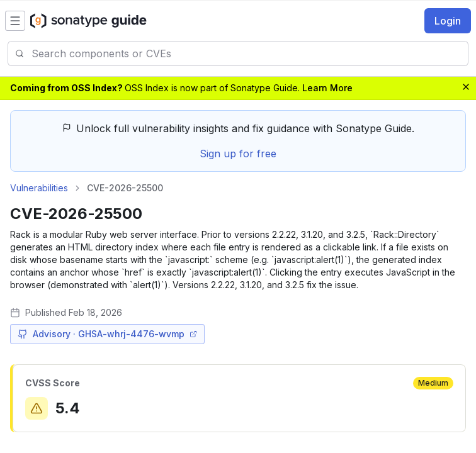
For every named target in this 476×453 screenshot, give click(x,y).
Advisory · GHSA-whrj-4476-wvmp (107, 334)
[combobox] (250, 53)
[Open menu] (15, 21)
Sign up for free (238, 154)
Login (448, 21)
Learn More (327, 88)
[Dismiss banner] (466, 87)
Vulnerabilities (39, 188)
